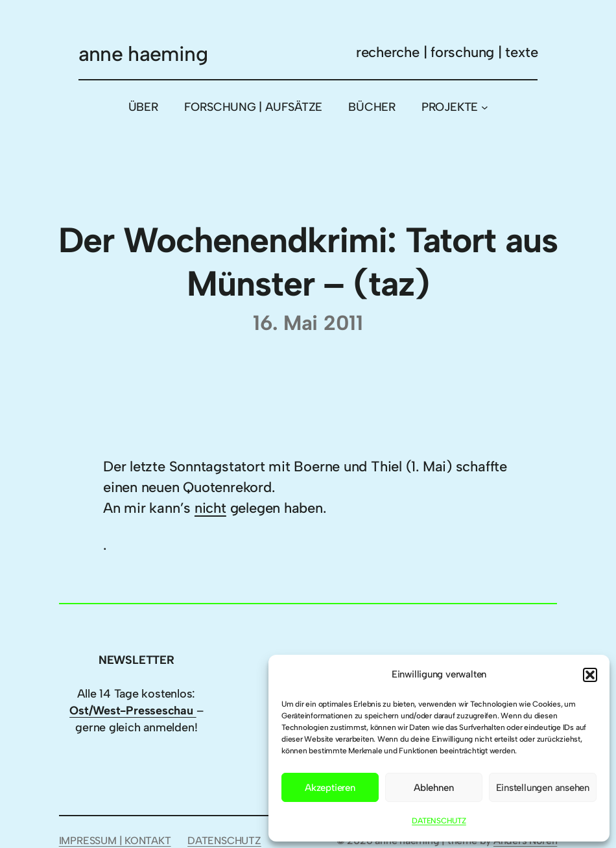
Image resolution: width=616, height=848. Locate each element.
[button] (590, 675)
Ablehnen (433, 788)
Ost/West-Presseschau (133, 710)
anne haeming (143, 54)
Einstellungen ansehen (543, 788)
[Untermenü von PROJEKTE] (485, 107)
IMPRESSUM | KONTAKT (115, 841)
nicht (210, 508)
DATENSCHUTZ (439, 821)
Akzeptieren (330, 788)
